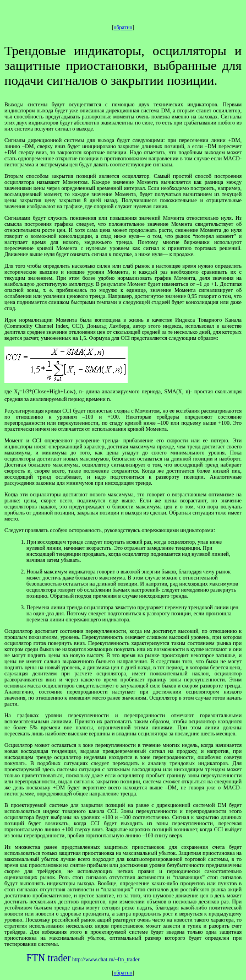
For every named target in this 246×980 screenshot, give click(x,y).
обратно (123, 27)
